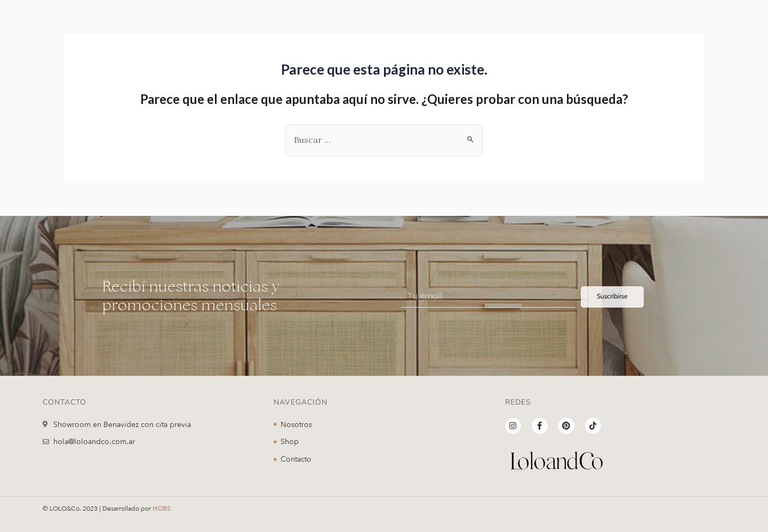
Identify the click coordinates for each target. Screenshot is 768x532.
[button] (630, 22)
